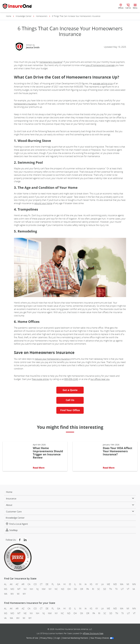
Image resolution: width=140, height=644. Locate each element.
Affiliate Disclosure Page (93, 633)
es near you (104, 379)
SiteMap (12, 530)
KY (97, 584)
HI (65, 584)
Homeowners (42, 16)
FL (53, 584)
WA (6, 594)
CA (29, 584)
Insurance (70, 499)
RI (93, 589)
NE (25, 613)
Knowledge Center (24, 16)
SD (105, 589)
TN (111, 589)
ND (63, 589)
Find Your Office (70, 410)
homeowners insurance (51, 62)
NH (31, 589)
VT (128, 589)
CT (41, 584)
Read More (39, 468)
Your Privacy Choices (102, 638)
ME (108, 584)
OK (75, 589)
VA (134, 589)
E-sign (57, 638)
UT (122, 589)
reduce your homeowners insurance (52, 359)
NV (25, 589)
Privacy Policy (46, 638)
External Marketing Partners (75, 638)
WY (24, 594)
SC (99, 589)
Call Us (70, 400)
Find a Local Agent (17, 524)
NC (56, 589)
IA (86, 584)
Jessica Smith (33, 47)
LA (102, 584)
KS (91, 584)
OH (69, 589)
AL (5, 584)
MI (128, 584)
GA (59, 584)
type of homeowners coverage (100, 65)
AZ (17, 584)
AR (23, 584)
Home (9, 16)
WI (18, 594)
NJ (37, 589)
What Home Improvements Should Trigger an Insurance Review (48, 453)
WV (12, 594)
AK (11, 584)
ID (70, 584)
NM (44, 589)
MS (6, 589)
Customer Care (70, 512)
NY (50, 589)
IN (80, 584)
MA (122, 584)
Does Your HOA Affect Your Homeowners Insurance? (118, 451)
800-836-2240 (71, 379)
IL (75, 584)
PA (88, 589)
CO (35, 584)
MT (19, 589)
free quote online (40, 379)
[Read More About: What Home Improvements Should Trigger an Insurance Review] (16, 456)
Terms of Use (32, 638)
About (70, 505)
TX (116, 589)
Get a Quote (70, 390)
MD (115, 584)
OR (82, 589)
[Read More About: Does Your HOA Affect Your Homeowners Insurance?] (86, 456)
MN (134, 584)
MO (12, 589)
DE (47, 584)
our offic (94, 379)
